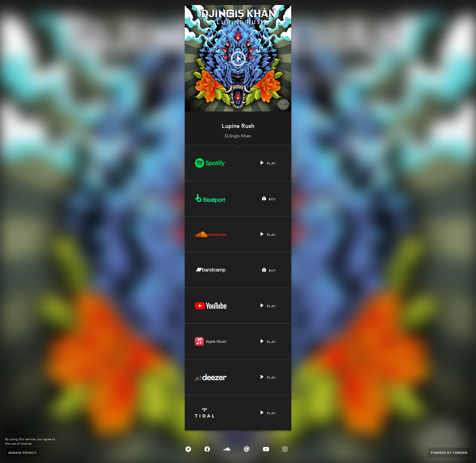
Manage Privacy (23, 452)
